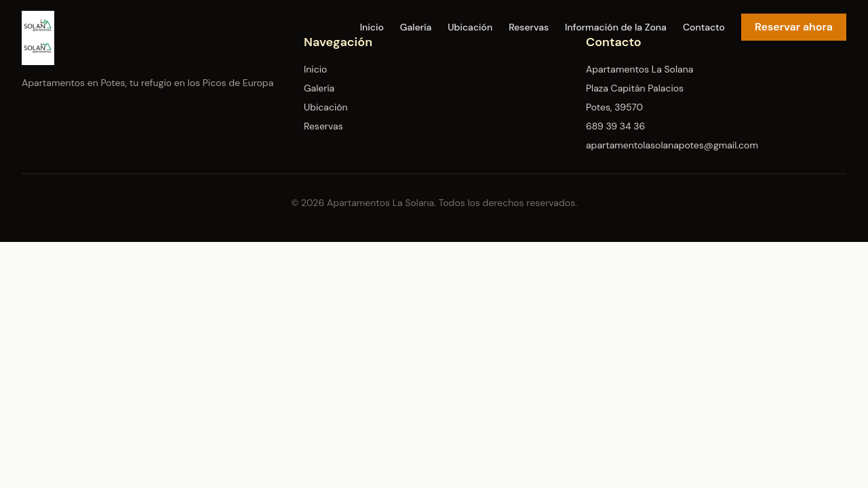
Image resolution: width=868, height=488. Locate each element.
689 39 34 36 (615, 126)
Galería (416, 27)
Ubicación (470, 27)
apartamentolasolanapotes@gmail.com (672, 145)
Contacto (704, 27)
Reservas (529, 27)
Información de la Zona (616, 27)
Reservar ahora (794, 27)
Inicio (372, 27)
